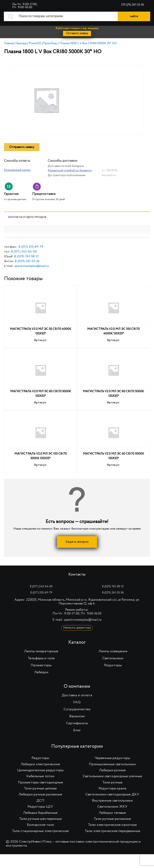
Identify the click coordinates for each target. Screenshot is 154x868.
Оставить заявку (77, 33)
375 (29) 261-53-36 (133, 5)
